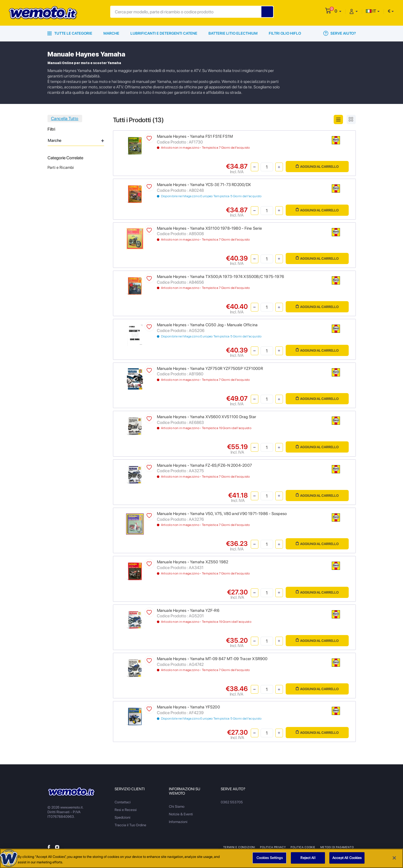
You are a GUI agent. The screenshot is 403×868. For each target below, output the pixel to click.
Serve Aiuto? (340, 33)
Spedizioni (123, 817)
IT (371, 11)
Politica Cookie (303, 847)
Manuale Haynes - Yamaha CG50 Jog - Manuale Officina (207, 325)
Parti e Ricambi (61, 167)
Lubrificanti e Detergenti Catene (164, 33)
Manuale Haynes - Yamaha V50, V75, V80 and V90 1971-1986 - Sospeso (222, 514)
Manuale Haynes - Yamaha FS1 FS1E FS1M (195, 136)
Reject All (308, 859)
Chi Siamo (177, 806)
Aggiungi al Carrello (317, 167)
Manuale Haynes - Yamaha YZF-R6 (188, 610)
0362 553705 (232, 802)
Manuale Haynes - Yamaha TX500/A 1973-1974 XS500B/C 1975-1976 (221, 277)
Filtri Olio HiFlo (285, 33)
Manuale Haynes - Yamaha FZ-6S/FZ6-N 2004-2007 (204, 465)
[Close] (394, 859)
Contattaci (123, 802)
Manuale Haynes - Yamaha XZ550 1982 (193, 562)
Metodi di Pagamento (337, 847)
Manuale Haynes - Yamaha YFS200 (188, 707)
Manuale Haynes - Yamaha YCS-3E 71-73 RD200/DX (204, 185)
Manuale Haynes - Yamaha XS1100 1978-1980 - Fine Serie (210, 228)
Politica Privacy (273, 847)
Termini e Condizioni (239, 847)
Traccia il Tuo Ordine (130, 825)
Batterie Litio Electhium (233, 33)
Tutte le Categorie (70, 33)
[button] (338, 11)
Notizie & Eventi (181, 814)
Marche (111, 33)
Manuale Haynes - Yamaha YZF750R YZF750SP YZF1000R (210, 369)
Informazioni (178, 822)
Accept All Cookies (347, 859)
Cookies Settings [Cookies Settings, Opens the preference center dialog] (270, 859)
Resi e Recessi (126, 810)
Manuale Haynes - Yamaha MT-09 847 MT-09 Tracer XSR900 (212, 659)
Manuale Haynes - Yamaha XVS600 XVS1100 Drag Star (207, 417)
